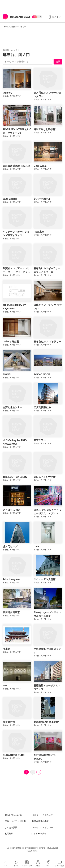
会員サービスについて (42, 815)
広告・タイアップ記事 (15, 821)
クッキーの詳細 (39, 834)
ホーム (6, 27)
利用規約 (9, 834)
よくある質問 (11, 828)
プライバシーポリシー (42, 828)
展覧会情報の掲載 (40, 821)
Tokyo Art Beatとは (14, 815)
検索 (58, 62)
